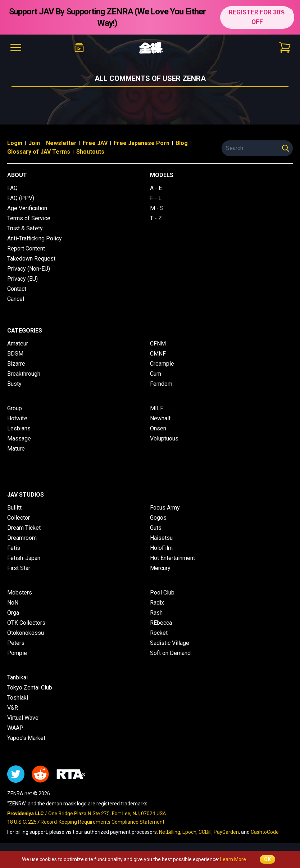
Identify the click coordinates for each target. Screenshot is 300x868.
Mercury (160, 568)
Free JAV (95, 143)
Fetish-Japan (24, 558)
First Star (19, 568)
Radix (157, 603)
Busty (14, 384)
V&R (13, 708)
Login (15, 143)
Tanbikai (17, 677)
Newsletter (61, 143)
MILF (157, 408)
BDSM (15, 354)
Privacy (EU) (22, 279)
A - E (156, 188)
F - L (156, 198)
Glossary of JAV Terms (39, 152)
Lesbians (19, 428)
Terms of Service (29, 218)
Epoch (189, 832)
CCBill (205, 832)
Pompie (17, 653)
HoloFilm (161, 548)
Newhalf (160, 418)
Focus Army (165, 508)
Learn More (233, 859)
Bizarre (16, 364)
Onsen (158, 428)
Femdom (161, 384)
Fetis (14, 548)
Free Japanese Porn (142, 143)
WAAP (15, 728)
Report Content (26, 248)
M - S (157, 208)
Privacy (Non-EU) (29, 269)
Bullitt (14, 508)
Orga (13, 613)
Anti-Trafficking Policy (35, 238)
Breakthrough (24, 374)
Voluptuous (164, 438)
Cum (156, 374)
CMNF (158, 354)
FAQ (12, 188)
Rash (156, 613)
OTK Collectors (26, 623)
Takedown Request (31, 259)
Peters (16, 643)
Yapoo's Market (26, 738)
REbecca (161, 623)
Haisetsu (161, 538)
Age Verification (27, 208)
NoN (13, 603)
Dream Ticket (24, 528)
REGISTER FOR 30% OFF (257, 17)
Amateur (18, 343)
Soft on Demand (170, 653)
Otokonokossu (26, 633)
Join (34, 143)
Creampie (162, 364)
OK (267, 859)
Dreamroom (22, 538)
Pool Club (162, 593)
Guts (156, 528)
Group (15, 408)
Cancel (16, 299)
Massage (19, 438)
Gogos (158, 518)
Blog (182, 143)
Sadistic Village (170, 643)
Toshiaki (18, 698)
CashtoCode (265, 832)
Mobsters (20, 593)
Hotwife (17, 418)
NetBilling (170, 832)
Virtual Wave (23, 718)
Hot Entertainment (172, 558)
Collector (19, 518)
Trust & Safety (25, 228)
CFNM (158, 343)
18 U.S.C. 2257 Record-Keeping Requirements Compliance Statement (86, 822)
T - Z (156, 218)
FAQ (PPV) (21, 198)
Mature (16, 449)
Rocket (159, 633)
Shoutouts (90, 152)
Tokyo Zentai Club (30, 688)
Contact (17, 289)
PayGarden (226, 832)
